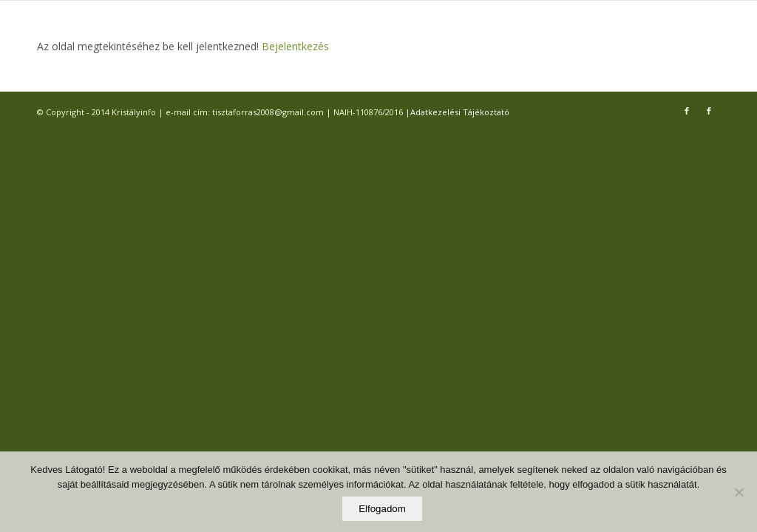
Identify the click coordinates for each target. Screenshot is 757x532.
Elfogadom (382, 509)
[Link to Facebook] (687, 111)
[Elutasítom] (739, 492)
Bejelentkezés (294, 46)
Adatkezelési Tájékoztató (460, 112)
